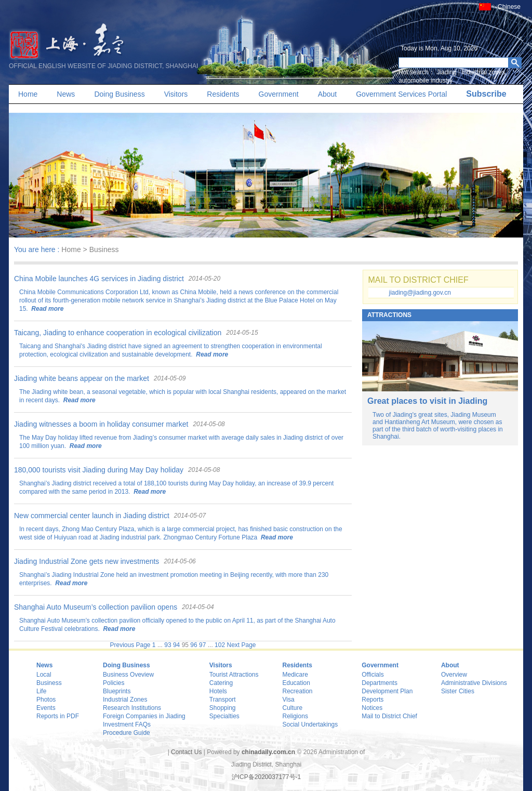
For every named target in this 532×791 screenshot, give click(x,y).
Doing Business (119, 94)
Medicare (295, 675)
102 (220, 645)
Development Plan (387, 691)
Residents (223, 94)
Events (46, 708)
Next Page (241, 645)
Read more (46, 309)
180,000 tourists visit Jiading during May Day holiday (99, 470)
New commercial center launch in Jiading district (92, 516)
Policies (114, 683)
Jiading (446, 72)
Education (296, 683)
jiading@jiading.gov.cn (420, 293)
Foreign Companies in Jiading (144, 716)
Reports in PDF (58, 716)
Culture (293, 708)
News (66, 94)
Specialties (224, 716)
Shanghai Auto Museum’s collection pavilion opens (96, 607)
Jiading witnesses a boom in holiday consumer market (101, 424)
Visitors (176, 94)
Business (49, 683)
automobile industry (425, 81)
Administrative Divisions (474, 683)
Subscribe (486, 94)
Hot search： (417, 72)
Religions (295, 716)
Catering (221, 683)
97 (202, 645)
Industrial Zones (125, 700)
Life (41, 691)
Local (44, 675)
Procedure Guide (127, 733)
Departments (380, 683)
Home (28, 94)
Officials (373, 675)
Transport (223, 700)
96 (194, 645)
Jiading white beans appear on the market (82, 378)
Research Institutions (132, 708)
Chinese (509, 7)
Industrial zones (483, 72)
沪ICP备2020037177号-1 (266, 777)
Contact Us (186, 752)
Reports (373, 700)
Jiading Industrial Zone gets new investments (87, 561)
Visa (289, 700)
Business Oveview (128, 675)
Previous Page (130, 645)
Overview (454, 675)
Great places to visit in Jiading (427, 401)
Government (279, 94)
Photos (46, 700)
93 (168, 645)
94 (176, 645)
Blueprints (117, 691)
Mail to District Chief (389, 716)
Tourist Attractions (234, 675)
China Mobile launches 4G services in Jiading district (99, 279)
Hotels (218, 691)
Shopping (223, 708)
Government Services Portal (401, 94)
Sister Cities (458, 691)
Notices (372, 708)
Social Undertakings (310, 724)
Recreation (298, 691)
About (328, 94)
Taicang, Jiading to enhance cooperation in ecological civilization (118, 333)
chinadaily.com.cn (268, 752)
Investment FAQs (127, 724)
